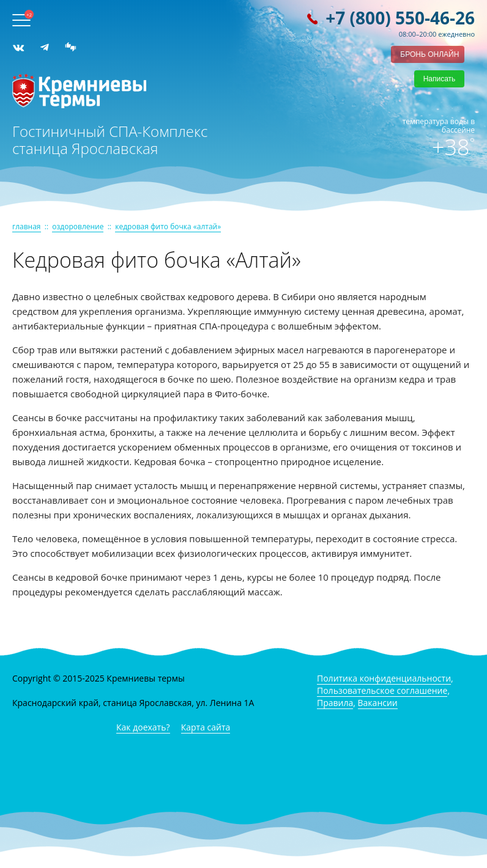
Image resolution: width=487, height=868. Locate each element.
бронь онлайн (429, 54)
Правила (335, 703)
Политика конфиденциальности (384, 678)
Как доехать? (143, 727)
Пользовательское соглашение (382, 690)
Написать (440, 79)
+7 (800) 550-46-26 (400, 18)
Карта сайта (206, 727)
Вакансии (378, 703)
